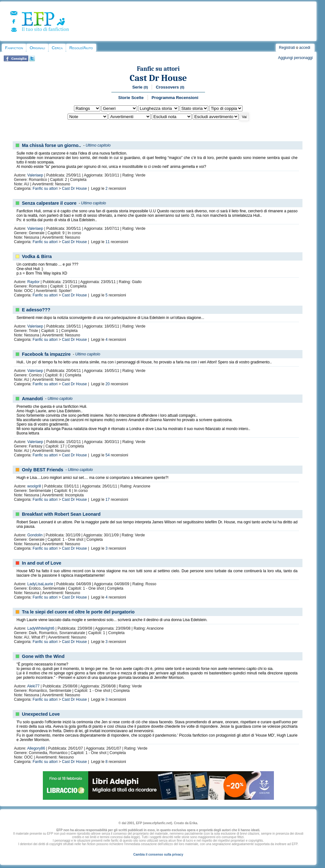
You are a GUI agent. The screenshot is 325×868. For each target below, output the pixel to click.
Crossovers (170, 87)
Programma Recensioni (175, 98)
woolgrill (34, 486)
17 (107, 500)
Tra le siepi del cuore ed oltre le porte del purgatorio (78, 612)
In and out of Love (42, 563)
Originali (37, 48)
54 (107, 455)
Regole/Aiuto (81, 48)
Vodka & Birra (37, 256)
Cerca (57, 48)
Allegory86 (36, 748)
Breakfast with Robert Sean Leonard (61, 514)
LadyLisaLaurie (40, 584)
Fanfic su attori (158, 69)
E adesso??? (36, 310)
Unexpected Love (41, 714)
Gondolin (35, 535)
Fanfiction (14, 48)
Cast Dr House (158, 78)
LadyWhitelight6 (41, 628)
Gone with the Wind (43, 656)
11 (107, 242)
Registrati (287, 48)
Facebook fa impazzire (46, 354)
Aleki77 (33, 686)
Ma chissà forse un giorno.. (51, 145)
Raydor (33, 282)
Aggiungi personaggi (295, 58)
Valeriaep (35, 175)
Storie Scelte (131, 98)
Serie (140, 87)
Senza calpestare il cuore (49, 203)
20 (107, 384)
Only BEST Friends (43, 470)
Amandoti (32, 399)
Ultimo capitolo (98, 145)
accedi (305, 48)
